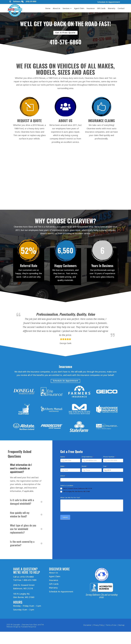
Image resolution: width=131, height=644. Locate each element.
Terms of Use (111, 625)
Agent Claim (79, 9)
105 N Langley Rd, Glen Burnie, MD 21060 (75, 491)
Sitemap (121, 625)
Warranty (112, 9)
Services (66, 9)
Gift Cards (101, 9)
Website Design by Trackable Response (21, 627)
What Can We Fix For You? (70, 497)
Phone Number (109, 457)
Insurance (91, 9)
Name (63, 457)
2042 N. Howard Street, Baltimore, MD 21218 (76, 489)
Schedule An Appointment (109, 2)
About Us (56, 9)
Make (63, 466)
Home (48, 9)
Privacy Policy (99, 625)
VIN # (63, 476)
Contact (121, 9)
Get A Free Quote (65, 33)
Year (105, 466)
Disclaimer (87, 625)
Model (85, 466)
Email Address (88, 457)
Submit (65, 517)
